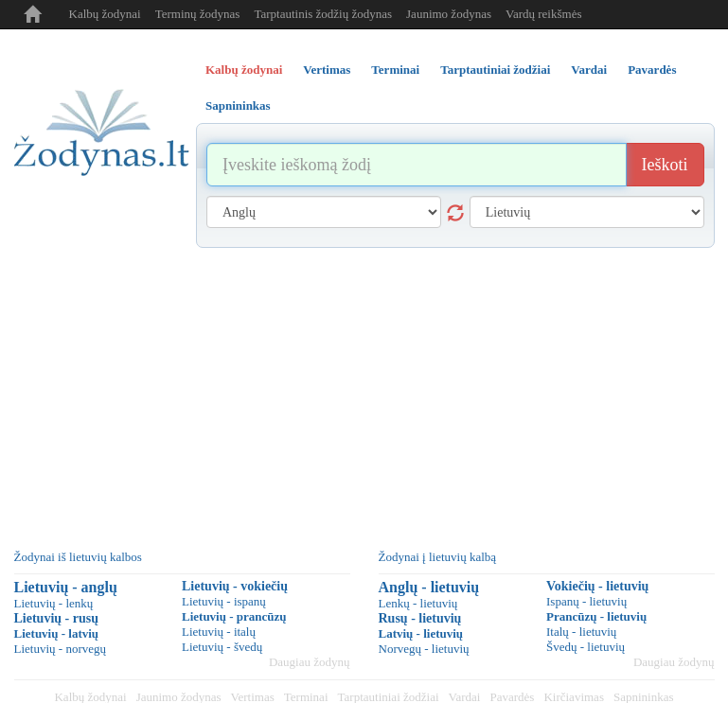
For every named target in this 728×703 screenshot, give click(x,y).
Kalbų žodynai (105, 14)
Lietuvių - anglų (66, 587)
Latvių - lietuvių (421, 633)
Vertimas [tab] (327, 70)
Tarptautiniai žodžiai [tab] (495, 70)
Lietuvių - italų (219, 632)
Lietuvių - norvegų (60, 649)
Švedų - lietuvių (586, 647)
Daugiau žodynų (310, 662)
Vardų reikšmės (544, 14)
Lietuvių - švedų (222, 647)
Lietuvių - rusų (56, 618)
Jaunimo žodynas (449, 14)
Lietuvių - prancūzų (234, 616)
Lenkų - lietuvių (418, 603)
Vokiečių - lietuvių (597, 586)
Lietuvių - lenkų (54, 603)
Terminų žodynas (198, 14)
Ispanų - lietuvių (586, 601)
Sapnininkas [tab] (238, 105)
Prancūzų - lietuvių (596, 616)
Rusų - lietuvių (420, 618)
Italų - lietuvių (581, 632)
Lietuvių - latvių (57, 633)
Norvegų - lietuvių (424, 649)
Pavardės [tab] (652, 70)
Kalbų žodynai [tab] (244, 70)
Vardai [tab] (589, 70)
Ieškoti (665, 165)
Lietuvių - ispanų (224, 601)
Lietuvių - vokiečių (235, 586)
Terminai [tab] (395, 70)
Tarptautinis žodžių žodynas (323, 14)
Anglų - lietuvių (429, 587)
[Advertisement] (364, 390)
